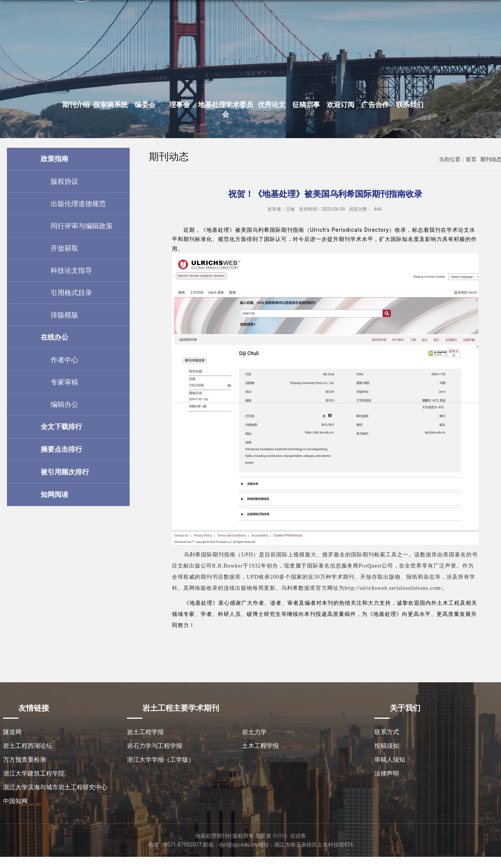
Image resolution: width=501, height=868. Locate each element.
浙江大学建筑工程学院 (34, 773)
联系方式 (387, 732)
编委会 (145, 105)
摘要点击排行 (61, 449)
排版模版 (64, 315)
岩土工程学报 (145, 732)
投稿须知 (387, 746)
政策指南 (54, 159)
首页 (471, 159)
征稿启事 (306, 105)
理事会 (180, 105)
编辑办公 (64, 404)
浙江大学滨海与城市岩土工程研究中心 (55, 787)
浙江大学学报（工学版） (161, 760)
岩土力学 (254, 732)
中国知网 (15, 801)
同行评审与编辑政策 (82, 226)
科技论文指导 (71, 270)
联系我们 (410, 105)
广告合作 (375, 105)
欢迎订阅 (341, 105)
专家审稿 (64, 382)
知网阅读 (54, 494)
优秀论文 (272, 105)
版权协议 (64, 181)
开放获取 (64, 248)
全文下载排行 (61, 427)
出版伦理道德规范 (78, 204)
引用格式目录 (71, 293)
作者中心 (64, 360)
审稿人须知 (390, 760)
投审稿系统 (110, 105)
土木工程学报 (260, 746)
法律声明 (387, 773)
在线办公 (54, 337)
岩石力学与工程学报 (155, 746)
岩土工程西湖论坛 (28, 746)
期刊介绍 (76, 105)
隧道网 (12, 732)
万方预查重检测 (25, 760)
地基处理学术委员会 (226, 109)
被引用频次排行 (65, 472)
